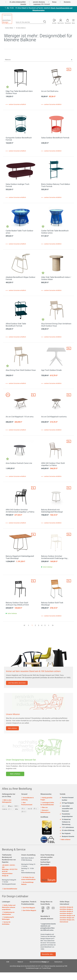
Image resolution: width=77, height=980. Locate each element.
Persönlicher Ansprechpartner (66, 815)
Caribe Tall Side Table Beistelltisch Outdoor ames (55, 232)
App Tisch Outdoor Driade (51, 370)
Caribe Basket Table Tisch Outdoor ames (19, 232)
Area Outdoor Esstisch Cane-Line (19, 463)
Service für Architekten (6, 923)
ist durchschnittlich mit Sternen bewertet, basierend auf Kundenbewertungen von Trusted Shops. (38, 967)
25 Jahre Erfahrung (67, 830)
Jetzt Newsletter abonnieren (17, 683)
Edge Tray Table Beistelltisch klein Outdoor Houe (19, 92)
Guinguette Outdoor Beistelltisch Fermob (19, 139)
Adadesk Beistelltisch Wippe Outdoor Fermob (21, 278)
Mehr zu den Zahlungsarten (7, 801)
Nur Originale (65, 834)
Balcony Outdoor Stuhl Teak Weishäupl (52, 604)
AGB (8, 962)
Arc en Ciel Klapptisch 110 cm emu (20, 417)
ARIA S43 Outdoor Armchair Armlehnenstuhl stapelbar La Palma (20, 511)
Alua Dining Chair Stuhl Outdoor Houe (21, 370)
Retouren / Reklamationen (45, 811)
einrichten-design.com (67, 918)
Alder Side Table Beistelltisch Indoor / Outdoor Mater (56, 278)
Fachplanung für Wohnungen (8, 918)
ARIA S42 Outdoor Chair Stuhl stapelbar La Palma (53, 464)
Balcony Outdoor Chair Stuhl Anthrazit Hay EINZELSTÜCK (17, 604)
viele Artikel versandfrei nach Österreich (66, 809)
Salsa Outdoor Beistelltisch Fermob (55, 138)
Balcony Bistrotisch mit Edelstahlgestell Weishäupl (52, 511)
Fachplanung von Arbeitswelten (8, 913)
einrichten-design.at (66, 909)
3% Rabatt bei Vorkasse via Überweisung (65, 822)
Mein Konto (61, 23)
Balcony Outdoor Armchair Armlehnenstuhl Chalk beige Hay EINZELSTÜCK (54, 557)
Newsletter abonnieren (49, 954)
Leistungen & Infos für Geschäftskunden (47, 804)
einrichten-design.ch (66, 911)
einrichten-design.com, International (67, 921)
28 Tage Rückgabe (67, 803)
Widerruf (20, 962)
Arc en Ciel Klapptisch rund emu (54, 417)
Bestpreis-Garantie (67, 837)
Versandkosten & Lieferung (27, 799)
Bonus (54, 2)
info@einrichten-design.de (7, 875)
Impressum (46, 962)
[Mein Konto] (54, 21)
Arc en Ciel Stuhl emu (50, 91)
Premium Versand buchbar (67, 799)
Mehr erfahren (12, 728)
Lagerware (37, 4)
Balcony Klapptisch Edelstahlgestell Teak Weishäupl (20, 557)
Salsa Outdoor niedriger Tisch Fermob (17, 185)
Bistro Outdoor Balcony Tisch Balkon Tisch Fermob (56, 185)
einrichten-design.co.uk (67, 916)
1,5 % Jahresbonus (67, 827)
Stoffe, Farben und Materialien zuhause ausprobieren (9, 907)
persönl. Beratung (39, 2)
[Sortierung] (38, 60)
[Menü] (73, 21)
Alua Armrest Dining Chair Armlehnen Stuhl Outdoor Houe (56, 325)
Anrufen (54, 23)
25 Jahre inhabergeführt (18, 2)
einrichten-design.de (66, 907)
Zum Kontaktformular (10, 889)
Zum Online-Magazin (29, 910)
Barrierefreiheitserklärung (38, 962)
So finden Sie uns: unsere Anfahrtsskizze (28, 878)
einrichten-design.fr (66, 913)
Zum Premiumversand (27, 804)
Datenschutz (58, 962)
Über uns (44, 807)
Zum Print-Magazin (28, 908)
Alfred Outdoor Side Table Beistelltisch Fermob (16, 325)
